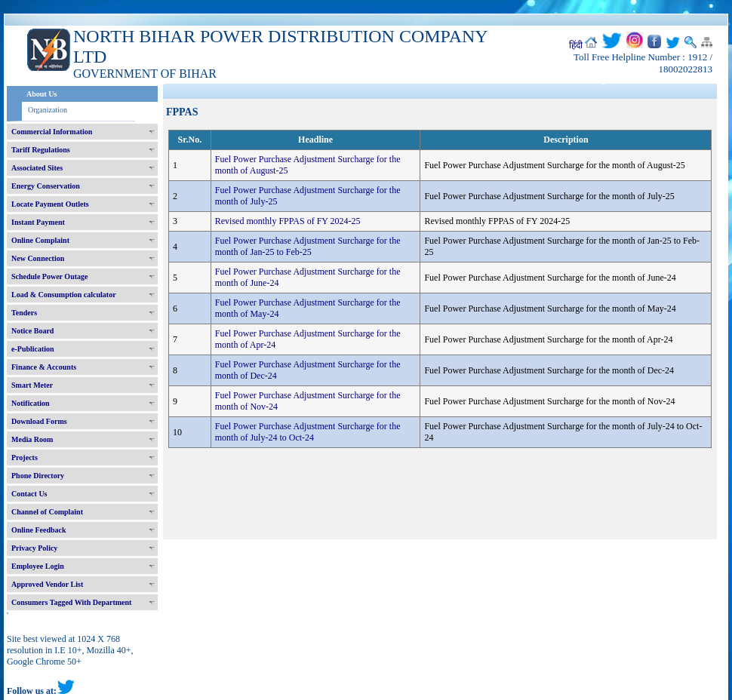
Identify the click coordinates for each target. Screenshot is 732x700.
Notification (31, 403)
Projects (25, 457)
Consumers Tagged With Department (71, 602)
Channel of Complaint (47, 512)
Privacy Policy (34, 548)
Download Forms (39, 421)
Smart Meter (32, 385)
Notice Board (32, 331)
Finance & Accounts (44, 367)
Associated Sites (37, 168)
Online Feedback (39, 530)
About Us (42, 94)
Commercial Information (52, 132)
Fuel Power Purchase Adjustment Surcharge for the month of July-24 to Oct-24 (308, 432)
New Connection (38, 258)
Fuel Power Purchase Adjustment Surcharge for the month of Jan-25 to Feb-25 (308, 246)
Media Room (32, 439)
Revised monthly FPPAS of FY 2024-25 (288, 221)
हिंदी (576, 45)
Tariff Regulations (41, 150)
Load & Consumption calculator (64, 295)
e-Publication (33, 349)
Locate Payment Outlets (50, 204)
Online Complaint (40, 240)
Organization (48, 110)
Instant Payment (38, 222)
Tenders (24, 313)
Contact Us (29, 494)
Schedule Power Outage (49, 276)
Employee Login (38, 566)
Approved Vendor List (47, 584)
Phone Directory (38, 476)
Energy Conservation (46, 186)
